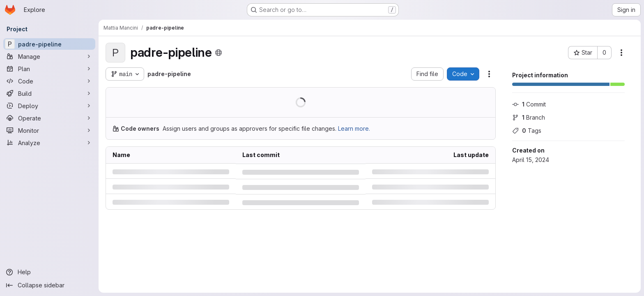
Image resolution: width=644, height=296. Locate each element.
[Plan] (49, 69)
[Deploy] (49, 106)
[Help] (49, 272)
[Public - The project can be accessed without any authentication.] (218, 53)
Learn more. (354, 128)
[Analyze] (49, 143)
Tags (527, 131)
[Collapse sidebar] (49, 285)
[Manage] (49, 56)
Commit (529, 104)
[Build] (49, 93)
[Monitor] (49, 130)
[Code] (49, 81)
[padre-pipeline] (49, 44)
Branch (529, 117)
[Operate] (49, 118)
